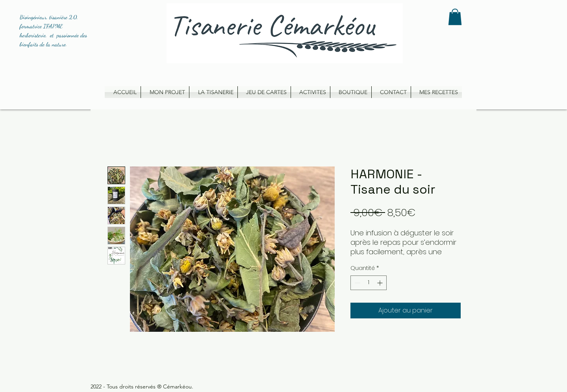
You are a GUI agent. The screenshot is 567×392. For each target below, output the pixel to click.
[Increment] (381, 283)
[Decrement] (357, 283)
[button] (455, 17)
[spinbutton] (369, 283)
